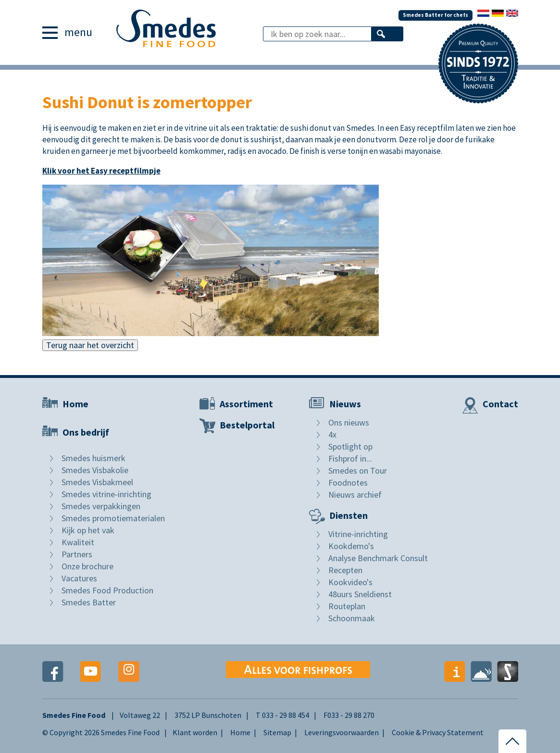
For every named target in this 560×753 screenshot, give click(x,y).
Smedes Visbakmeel (97, 482)
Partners (77, 554)
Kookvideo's (350, 582)
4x (332, 434)
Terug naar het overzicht (90, 345)
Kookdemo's (351, 546)
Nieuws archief (355, 495)
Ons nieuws (349, 422)
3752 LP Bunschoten (208, 715)
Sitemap (277, 732)
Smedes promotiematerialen (113, 518)
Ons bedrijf (86, 432)
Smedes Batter (89, 602)
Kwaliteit (78, 542)
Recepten (345, 570)
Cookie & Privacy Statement (438, 732)
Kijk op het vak (88, 530)
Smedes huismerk (93, 458)
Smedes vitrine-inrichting (106, 494)
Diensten (348, 515)
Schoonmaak (352, 618)
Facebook (53, 671)
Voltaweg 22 (140, 715)
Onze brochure (87, 566)
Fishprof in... (350, 458)
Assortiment (246, 404)
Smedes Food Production (107, 590)
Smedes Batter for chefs (435, 13)
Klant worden (195, 732)
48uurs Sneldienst (360, 594)
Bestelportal (247, 425)
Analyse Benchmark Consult (378, 558)
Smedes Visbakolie (95, 470)
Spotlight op (350, 446)
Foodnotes (348, 483)
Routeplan (347, 606)
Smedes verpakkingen (101, 506)
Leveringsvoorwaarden (342, 732)
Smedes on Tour (358, 471)
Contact (500, 404)
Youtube (91, 671)
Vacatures (79, 578)
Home (75, 404)
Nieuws (345, 404)
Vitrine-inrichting (358, 534)
